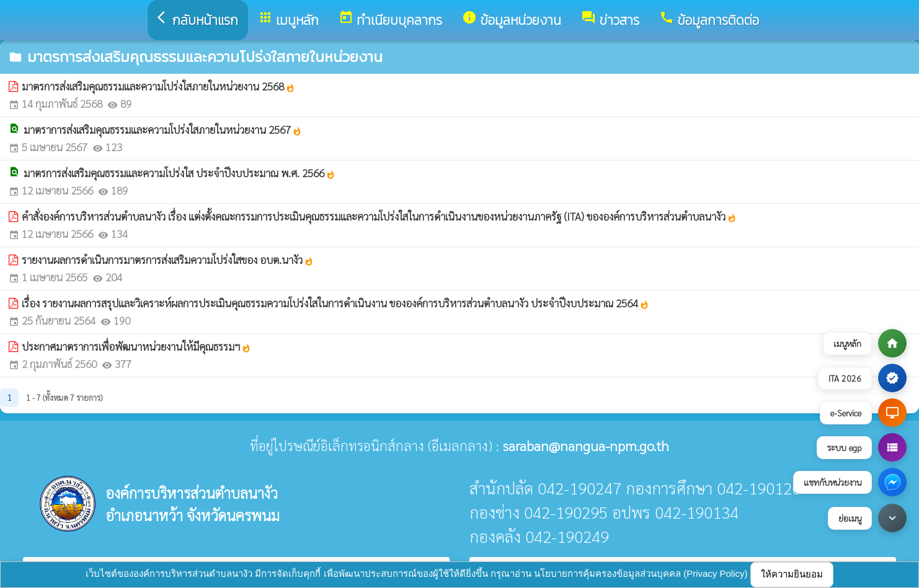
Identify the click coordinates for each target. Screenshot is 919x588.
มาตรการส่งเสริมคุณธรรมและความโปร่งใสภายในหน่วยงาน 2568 (158, 86)
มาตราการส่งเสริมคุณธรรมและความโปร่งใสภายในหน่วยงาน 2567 (163, 129)
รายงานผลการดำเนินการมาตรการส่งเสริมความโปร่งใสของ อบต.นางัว (168, 260)
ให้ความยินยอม (792, 574)
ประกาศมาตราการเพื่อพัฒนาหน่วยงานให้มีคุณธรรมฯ (136, 346)
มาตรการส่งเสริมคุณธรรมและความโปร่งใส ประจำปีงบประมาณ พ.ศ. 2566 (180, 173)
